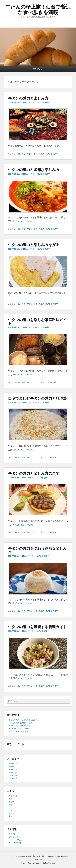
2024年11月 (13, 767)
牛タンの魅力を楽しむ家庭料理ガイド (37, 321)
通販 (11, 816)
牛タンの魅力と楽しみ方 (28, 98)
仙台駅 (11, 802)
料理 (24, 154)
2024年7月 (13, 778)
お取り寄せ (13, 796)
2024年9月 (13, 772)
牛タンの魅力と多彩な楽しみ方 (34, 170)
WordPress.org (15, 843)
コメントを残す (44, 103)
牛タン (30, 154)
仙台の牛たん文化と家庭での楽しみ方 (24, 720)
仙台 (11, 799)
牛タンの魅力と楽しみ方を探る (34, 245)
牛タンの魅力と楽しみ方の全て (34, 473)
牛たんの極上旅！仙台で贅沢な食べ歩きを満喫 (38, 10)
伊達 (11, 805)
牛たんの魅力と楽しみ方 (19, 731)
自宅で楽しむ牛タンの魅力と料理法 (37, 398)
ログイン (12, 834)
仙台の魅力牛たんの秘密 (19, 729)
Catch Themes (49, 863)
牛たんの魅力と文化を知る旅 (20, 723)
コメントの (15, 840)
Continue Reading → (26, 221)
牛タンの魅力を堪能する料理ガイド (37, 627)
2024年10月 (13, 770)
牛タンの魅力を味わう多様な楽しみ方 (37, 550)
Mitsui (26, 103)
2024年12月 (13, 764)
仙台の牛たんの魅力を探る (20, 726)
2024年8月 (13, 775)
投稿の (13, 837)
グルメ (41, 154)
